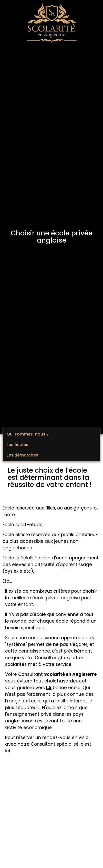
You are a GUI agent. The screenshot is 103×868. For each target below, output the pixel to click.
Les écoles (17, 445)
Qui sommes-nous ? (28, 434)
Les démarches (22, 455)
